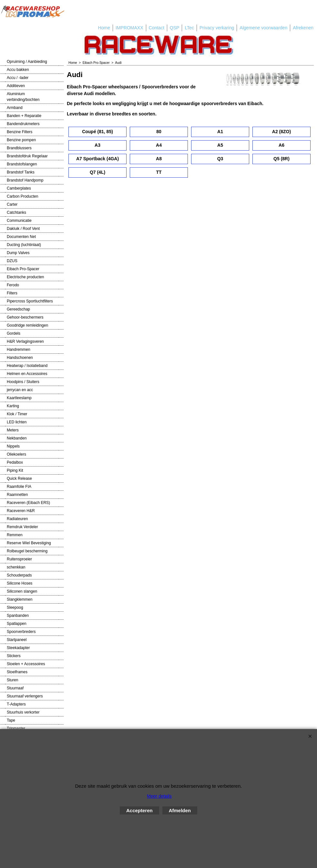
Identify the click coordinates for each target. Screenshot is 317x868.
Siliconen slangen (22, 591)
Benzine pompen (21, 140)
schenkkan (16, 567)
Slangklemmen (20, 599)
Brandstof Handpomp (25, 180)
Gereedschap (18, 309)
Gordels (14, 333)
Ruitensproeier (19, 559)
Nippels (13, 446)
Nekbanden (17, 438)
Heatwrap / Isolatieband (27, 366)
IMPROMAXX (129, 28)
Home (104, 28)
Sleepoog (15, 607)
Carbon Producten (22, 196)
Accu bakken (18, 70)
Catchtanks (16, 212)
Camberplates (19, 188)
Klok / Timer (17, 414)
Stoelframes (17, 672)
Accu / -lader (18, 78)
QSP (175, 28)
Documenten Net (21, 237)
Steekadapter (18, 648)
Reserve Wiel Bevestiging (29, 543)
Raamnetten (17, 495)
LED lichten (17, 422)
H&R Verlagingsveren (25, 341)
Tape (11, 720)
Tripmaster (16, 728)
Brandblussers (19, 148)
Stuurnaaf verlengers (25, 696)
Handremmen (19, 350)
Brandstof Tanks (21, 172)
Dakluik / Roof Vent (23, 229)
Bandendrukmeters (23, 124)
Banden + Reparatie (24, 116)
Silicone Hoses (20, 583)
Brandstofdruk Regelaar (27, 156)
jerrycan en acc (20, 390)
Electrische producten (25, 277)
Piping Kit (15, 470)
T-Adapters (16, 704)
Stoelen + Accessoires (26, 664)
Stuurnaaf (15, 688)
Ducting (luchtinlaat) (24, 245)
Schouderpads (19, 575)
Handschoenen (20, 358)
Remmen (15, 535)
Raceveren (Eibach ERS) (28, 503)
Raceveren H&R (21, 511)
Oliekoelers (16, 454)
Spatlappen (17, 624)
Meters (13, 430)
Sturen (12, 680)
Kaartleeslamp (19, 398)
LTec (189, 28)
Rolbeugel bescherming (27, 551)
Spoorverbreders (21, 632)
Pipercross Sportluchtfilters (30, 301)
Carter (12, 204)
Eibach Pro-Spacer (23, 269)
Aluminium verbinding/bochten (23, 97)
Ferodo (13, 285)
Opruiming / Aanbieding (27, 62)
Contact (157, 28)
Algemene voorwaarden (263, 28)
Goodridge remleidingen (27, 325)
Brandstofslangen (22, 164)
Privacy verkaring (217, 28)
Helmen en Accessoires (27, 374)
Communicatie (19, 221)
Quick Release (19, 478)
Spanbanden (18, 616)
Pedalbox (15, 462)
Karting (13, 406)
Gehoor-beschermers (25, 317)
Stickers (14, 656)
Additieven (16, 86)
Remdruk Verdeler (22, 527)
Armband (15, 108)
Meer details (159, 796)
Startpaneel (17, 640)
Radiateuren (17, 519)
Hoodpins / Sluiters (23, 382)
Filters (12, 293)
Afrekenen (303, 28)
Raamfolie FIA (19, 487)
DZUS (12, 261)
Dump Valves (18, 253)
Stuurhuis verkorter (23, 712)
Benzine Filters (20, 132)
